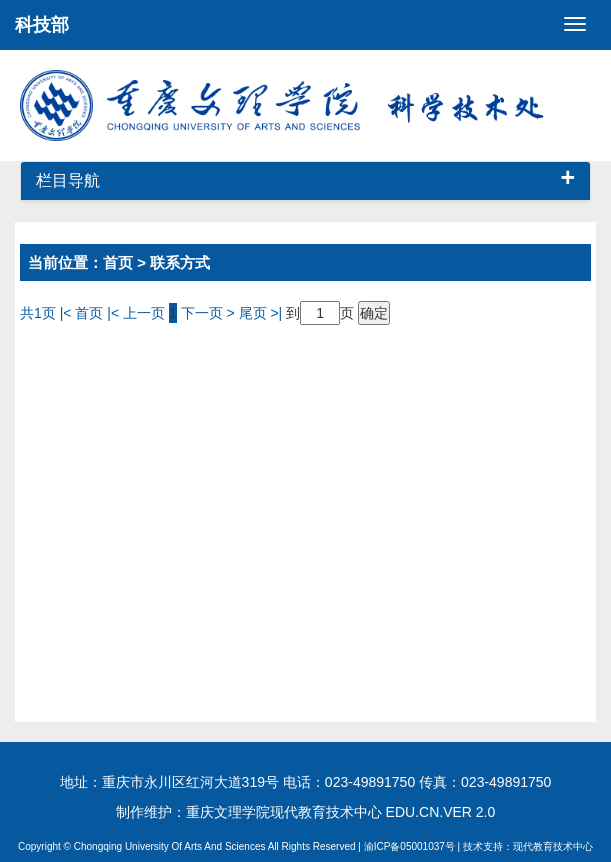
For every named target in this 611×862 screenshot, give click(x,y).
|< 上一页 (136, 313)
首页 (118, 262)
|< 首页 (82, 313)
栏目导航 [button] (305, 181)
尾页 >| (263, 313)
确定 (374, 313)
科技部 (42, 25)
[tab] (305, 181)
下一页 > (210, 313)
